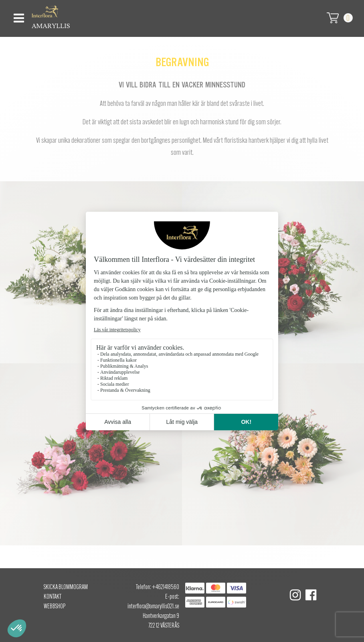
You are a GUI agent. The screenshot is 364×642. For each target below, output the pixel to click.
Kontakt (53, 597)
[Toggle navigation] (18, 16)
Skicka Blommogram (66, 587)
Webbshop (55, 607)
